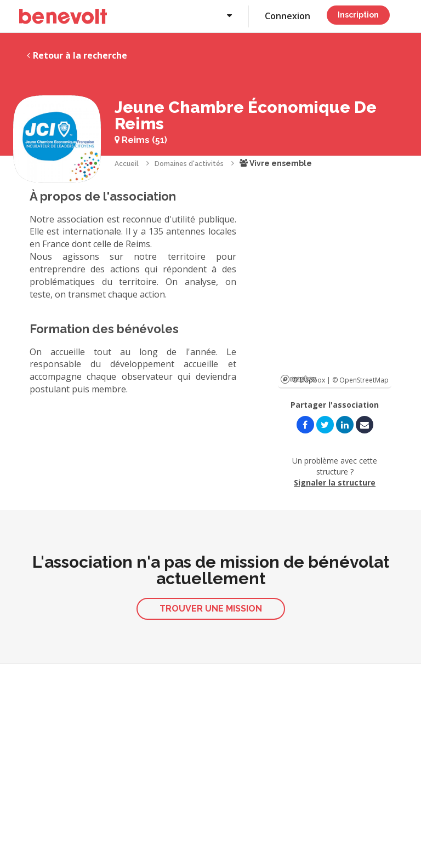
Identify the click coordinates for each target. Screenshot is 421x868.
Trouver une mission (211, 609)
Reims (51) (141, 140)
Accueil (127, 164)
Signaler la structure (335, 482)
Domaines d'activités (189, 164)
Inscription (358, 15)
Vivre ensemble (276, 163)
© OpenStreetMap (360, 380)
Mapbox (298, 379)
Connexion (288, 16)
